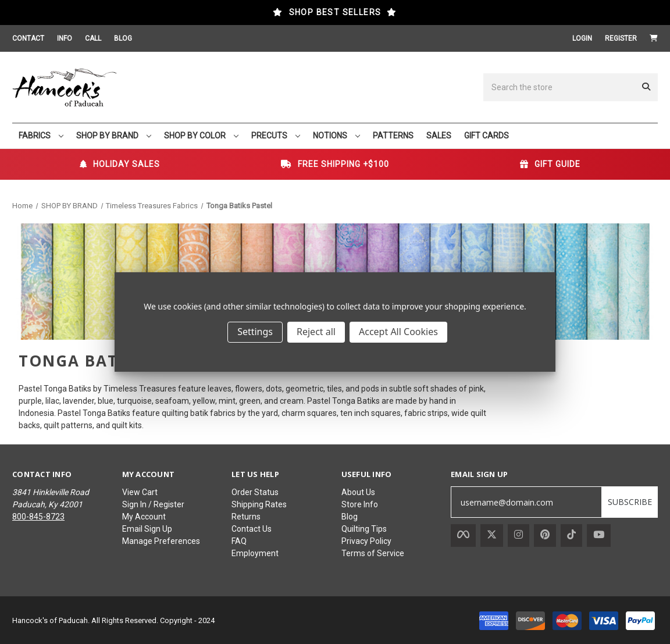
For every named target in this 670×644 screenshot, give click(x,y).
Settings (255, 332)
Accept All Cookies (398, 332)
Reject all (316, 332)
